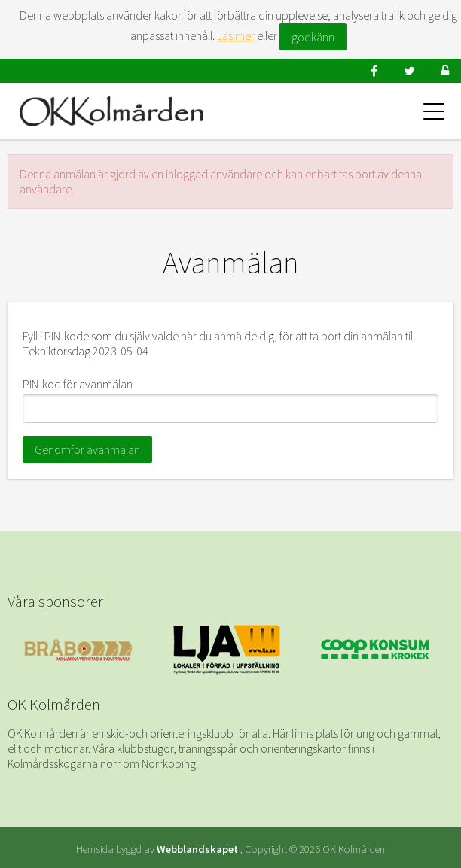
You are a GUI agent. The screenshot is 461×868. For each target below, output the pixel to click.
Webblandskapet (197, 849)
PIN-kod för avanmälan (78, 384)
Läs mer (236, 35)
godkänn (313, 37)
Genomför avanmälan (87, 449)
